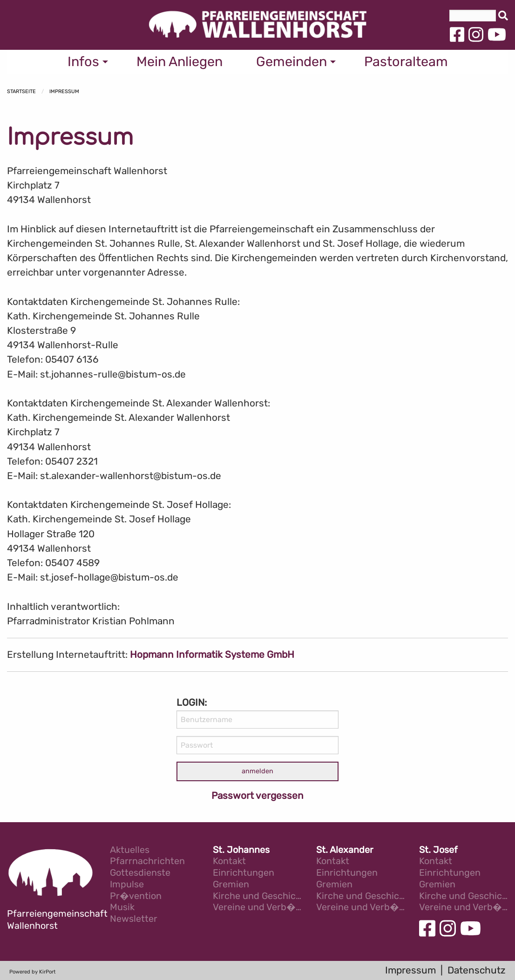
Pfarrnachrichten (147, 862)
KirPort (47, 972)
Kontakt (229, 862)
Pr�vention (136, 896)
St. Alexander (345, 850)
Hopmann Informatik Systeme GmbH (212, 655)
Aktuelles (130, 850)
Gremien (231, 885)
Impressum (64, 91)
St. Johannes (241, 850)
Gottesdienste (140, 873)
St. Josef (438, 850)
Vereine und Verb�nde (257, 908)
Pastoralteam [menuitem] (406, 61)
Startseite (21, 91)
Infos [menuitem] (83, 61)
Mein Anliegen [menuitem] (180, 61)
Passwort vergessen (257, 796)
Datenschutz (477, 970)
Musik (122, 908)
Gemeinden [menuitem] (291, 61)
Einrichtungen (244, 873)
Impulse (127, 885)
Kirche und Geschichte (257, 896)
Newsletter (134, 919)
